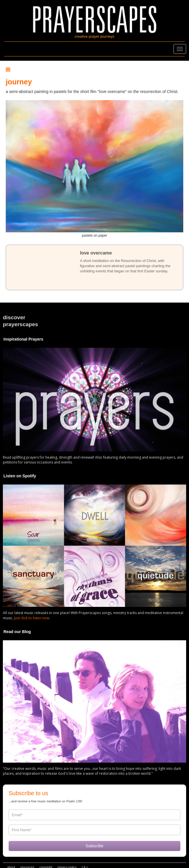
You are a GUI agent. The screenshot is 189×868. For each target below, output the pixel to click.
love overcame (96, 253)
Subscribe (95, 846)
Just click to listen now (32, 618)
